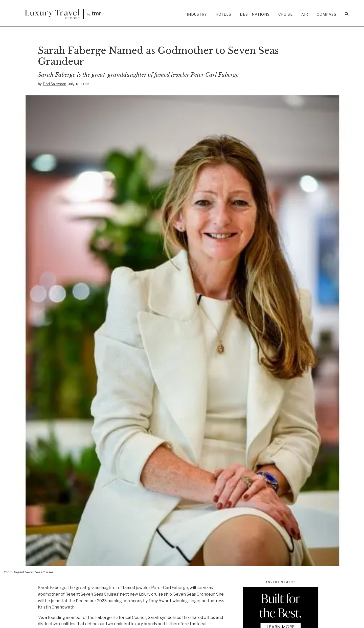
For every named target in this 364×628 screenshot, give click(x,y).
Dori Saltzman (54, 84)
